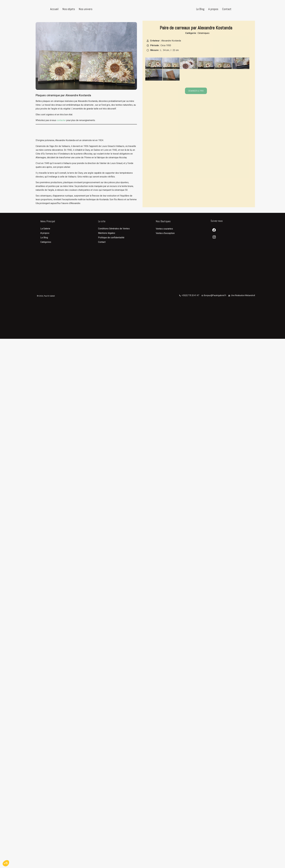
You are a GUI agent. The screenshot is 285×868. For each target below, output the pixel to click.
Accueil (54, 9)
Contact (227, 9)
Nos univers (86, 9)
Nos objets (69, 9)
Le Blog (200, 9)
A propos (213, 9)
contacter (61, 125)
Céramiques (204, 38)
